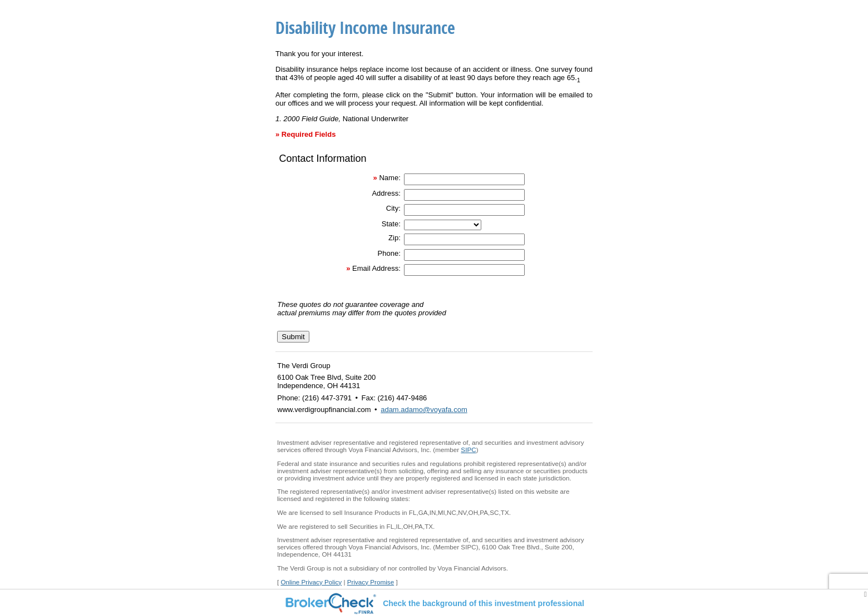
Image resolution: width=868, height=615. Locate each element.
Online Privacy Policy (311, 582)
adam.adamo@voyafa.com (424, 410)
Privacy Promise (371, 582)
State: (391, 224)
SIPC (468, 450)
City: (393, 208)
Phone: (389, 253)
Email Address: (376, 268)
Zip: (394, 238)
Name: (389, 178)
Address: (386, 193)
